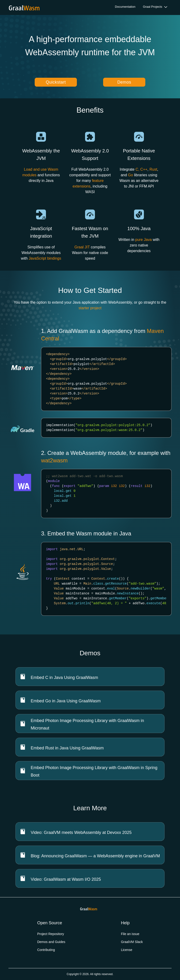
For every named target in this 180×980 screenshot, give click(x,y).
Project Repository (51, 934)
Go (130, 175)
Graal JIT (82, 247)
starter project (90, 308)
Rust (153, 169)
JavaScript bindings (45, 258)
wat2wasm (54, 460)
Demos (124, 82)
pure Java (143, 240)
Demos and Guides (51, 942)
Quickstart (56, 82)
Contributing (46, 950)
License (127, 950)
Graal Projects (153, 7)
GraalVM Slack (132, 942)
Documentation (125, 7)
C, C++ (141, 169)
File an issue (130, 934)
